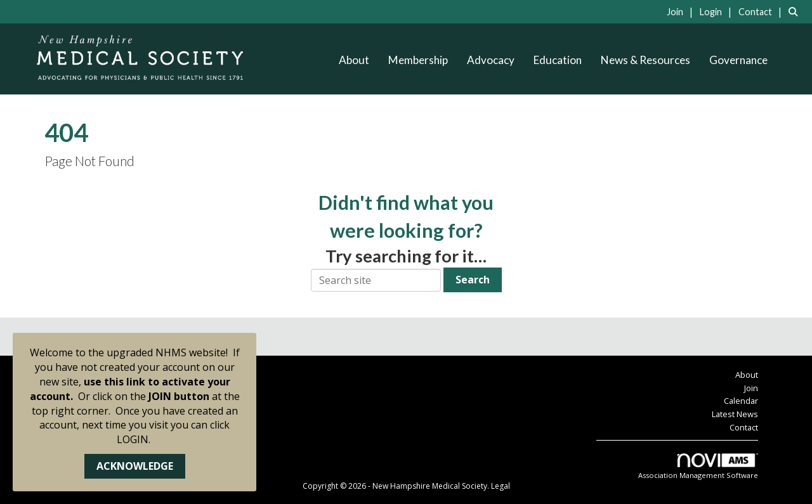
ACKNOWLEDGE (135, 466)
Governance (738, 60)
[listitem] (682, 11)
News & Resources (645, 60)
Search (473, 280)
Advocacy (491, 60)
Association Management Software (698, 467)
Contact (744, 427)
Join (751, 388)
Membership (418, 60)
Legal (501, 486)
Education (558, 60)
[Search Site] (796, 11)
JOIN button (179, 396)
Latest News (735, 414)
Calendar (741, 401)
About (354, 60)
